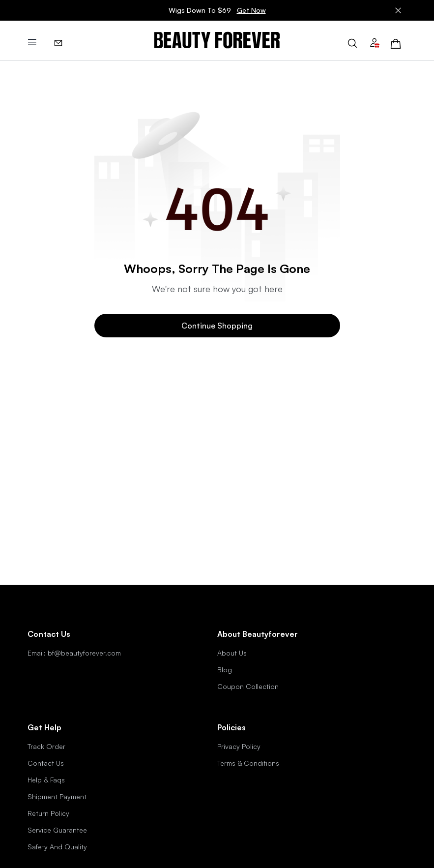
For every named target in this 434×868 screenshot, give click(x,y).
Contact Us (46, 763)
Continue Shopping (217, 326)
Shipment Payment (57, 796)
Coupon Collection (248, 686)
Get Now (251, 10)
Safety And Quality (57, 847)
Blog (225, 670)
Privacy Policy (239, 746)
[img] (217, 41)
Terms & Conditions (248, 763)
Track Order (46, 746)
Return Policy (48, 813)
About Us (232, 653)
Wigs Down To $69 (217, 10)
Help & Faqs (46, 780)
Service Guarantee (57, 830)
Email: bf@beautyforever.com (74, 653)
